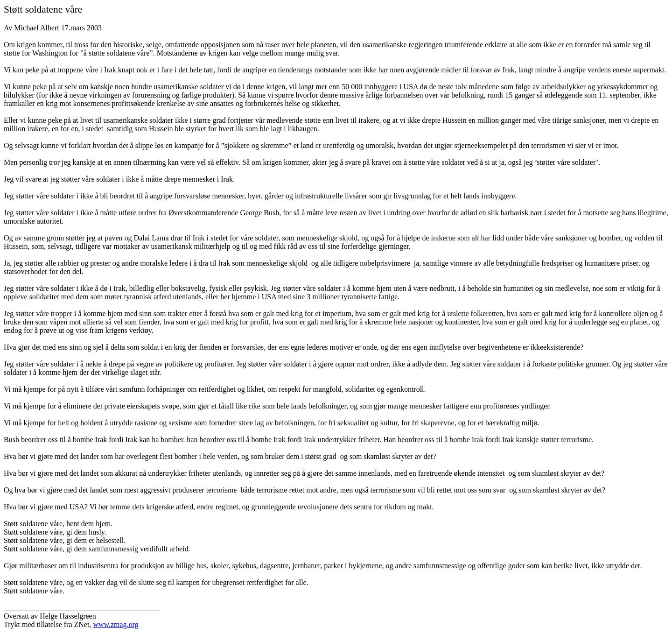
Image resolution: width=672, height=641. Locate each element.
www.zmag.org (115, 624)
